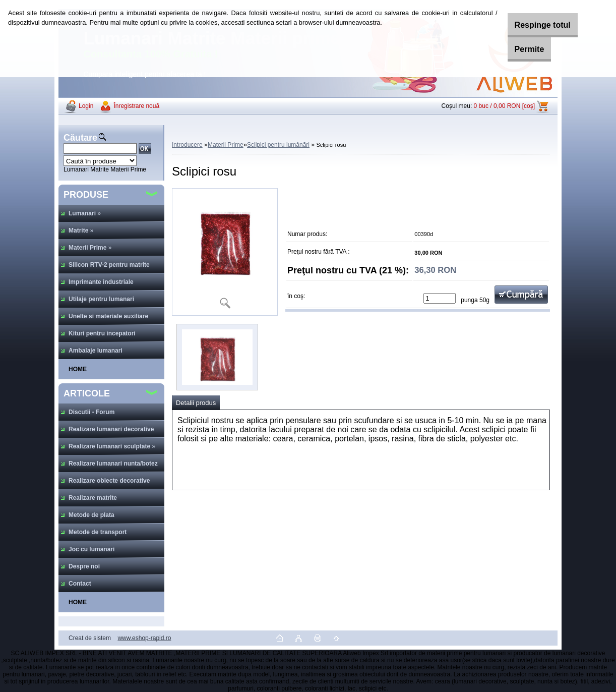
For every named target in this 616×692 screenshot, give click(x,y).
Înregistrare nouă (136, 106)
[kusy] (440, 298)
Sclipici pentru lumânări (278, 145)
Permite (519, 49)
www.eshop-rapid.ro (144, 638)
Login (86, 106)
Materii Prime (226, 145)
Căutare (80, 138)
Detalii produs (196, 403)
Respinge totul (532, 25)
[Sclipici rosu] (225, 252)
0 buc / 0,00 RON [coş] (504, 106)
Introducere (187, 145)
